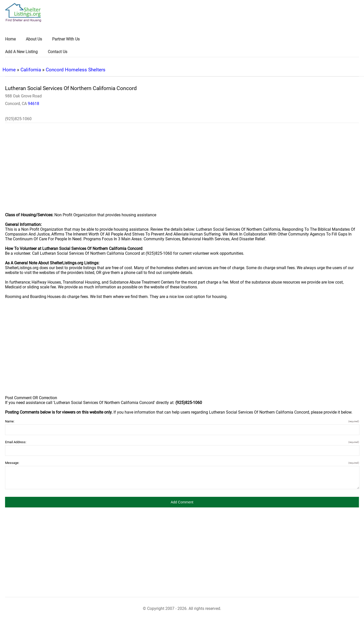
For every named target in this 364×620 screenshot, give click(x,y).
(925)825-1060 (18, 119)
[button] (182, 502)
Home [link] (10, 39)
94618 (33, 104)
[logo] (23, 13)
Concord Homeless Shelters (76, 70)
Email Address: (182, 442)
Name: (182, 421)
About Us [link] (34, 39)
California (31, 70)
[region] (182, 171)
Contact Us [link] (58, 52)
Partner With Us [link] (66, 39)
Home (9, 70)
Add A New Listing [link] (21, 52)
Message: (182, 463)
